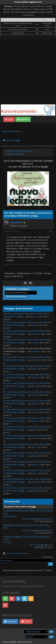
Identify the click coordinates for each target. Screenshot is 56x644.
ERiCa (33, 386)
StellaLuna (33, 317)
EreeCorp (28, 642)
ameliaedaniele (46, 530)
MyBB (14, 642)
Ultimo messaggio (30, 519)
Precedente (11, 289)
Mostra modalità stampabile (17, 553)
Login (9, 119)
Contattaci (10, 621)
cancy (33, 360)
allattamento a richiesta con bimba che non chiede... (27, 525)
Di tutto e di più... (25, 151)
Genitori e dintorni (15, 154)
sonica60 (35, 343)
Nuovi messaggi (11, 140)
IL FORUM (9, 151)
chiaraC (34, 325)
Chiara (34, 447)
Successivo (24, 289)
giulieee (34, 369)
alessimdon (16, 222)
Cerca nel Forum (11, 131)
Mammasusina (10, 516)
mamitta (34, 395)
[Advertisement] (28, 75)
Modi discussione (45, 213)
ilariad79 (7, 542)
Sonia (50, 545)
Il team (26, 621)
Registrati (23, 119)
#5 (51, 231)
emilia (33, 439)
